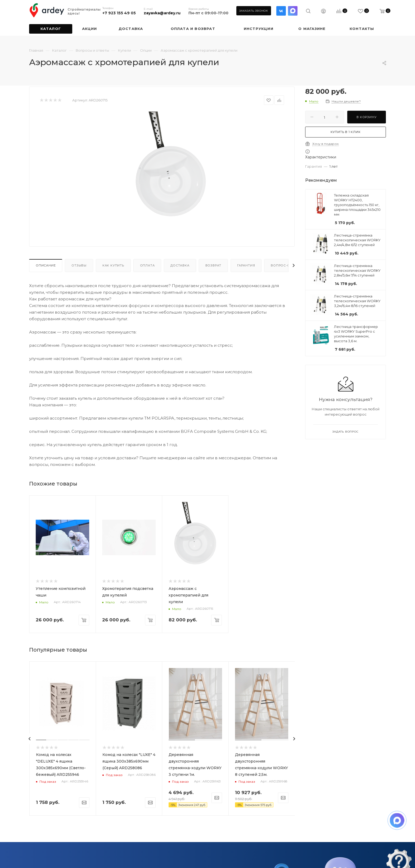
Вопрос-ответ (285, 265)
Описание (46, 265)
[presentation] (30, 739)
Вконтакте (281, 11)
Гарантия (246, 265)
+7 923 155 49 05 (119, 13)
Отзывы (79, 265)
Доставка (180, 265)
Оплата (147, 265)
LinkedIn (293, 11)
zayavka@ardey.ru (162, 13)
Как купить (113, 265)
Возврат (213, 265)
